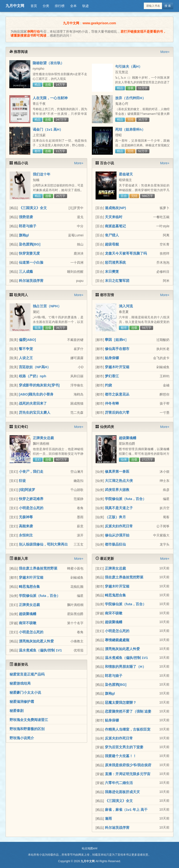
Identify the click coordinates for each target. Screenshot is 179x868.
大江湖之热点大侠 (119, 481)
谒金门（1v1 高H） (48, 129)
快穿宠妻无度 (29, 253)
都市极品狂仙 (115, 544)
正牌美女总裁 (43, 438)
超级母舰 (112, 244)
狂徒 (22, 481)
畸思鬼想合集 (29, 586)
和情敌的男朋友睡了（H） (125, 667)
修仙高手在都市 (117, 349)
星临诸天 (126, 174)
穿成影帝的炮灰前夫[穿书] (39, 385)
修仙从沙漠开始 (117, 535)
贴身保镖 (112, 358)
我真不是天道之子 (119, 508)
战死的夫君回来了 (33, 403)
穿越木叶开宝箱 (117, 367)
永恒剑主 (26, 535)
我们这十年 (42, 174)
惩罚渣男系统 (115, 262)
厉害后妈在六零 (117, 412)
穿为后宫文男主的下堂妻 (124, 747)
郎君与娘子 (28, 226)
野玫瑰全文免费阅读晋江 (29, 720)
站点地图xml (90, 848)
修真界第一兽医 (117, 471)
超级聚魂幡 (128, 438)
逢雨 (108, 818)
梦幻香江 (112, 376)
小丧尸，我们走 (31, 471)
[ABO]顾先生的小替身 (36, 394)
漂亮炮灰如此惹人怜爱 (36, 641)
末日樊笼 (112, 271)
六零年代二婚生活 (119, 783)
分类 (46, 6)
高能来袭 (26, 526)
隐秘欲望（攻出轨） (48, 63)
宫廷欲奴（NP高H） (35, 367)
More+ (165, 52)
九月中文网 (15, 6)
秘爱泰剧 (17, 711)
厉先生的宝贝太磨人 (35, 412)
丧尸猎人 (112, 235)
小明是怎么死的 (31, 508)
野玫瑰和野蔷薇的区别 (27, 729)
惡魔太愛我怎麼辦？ (121, 702)
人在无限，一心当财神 (50, 98)
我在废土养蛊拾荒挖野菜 (38, 568)
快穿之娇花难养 (31, 499)
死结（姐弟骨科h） (130, 129)
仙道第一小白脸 (31, 262)
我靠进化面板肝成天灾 (122, 792)
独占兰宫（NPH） (47, 306)
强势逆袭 (26, 217)
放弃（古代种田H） (130, 98)
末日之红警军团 (117, 281)
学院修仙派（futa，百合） (126, 499)
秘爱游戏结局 (20, 683)
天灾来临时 (114, 217)
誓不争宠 (26, 349)
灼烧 (108, 385)
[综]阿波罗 (27, 490)
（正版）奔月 (115, 517)
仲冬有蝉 (112, 403)
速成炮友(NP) (115, 208)
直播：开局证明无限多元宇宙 (128, 774)
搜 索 (168, 6)
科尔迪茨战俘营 (31, 281)
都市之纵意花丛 (117, 394)
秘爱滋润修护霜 (22, 702)
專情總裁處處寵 (117, 640)
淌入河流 (126, 306)
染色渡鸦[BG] (30, 244)
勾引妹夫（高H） (129, 66)
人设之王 (26, 358)
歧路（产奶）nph (33, 376)
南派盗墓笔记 (115, 226)
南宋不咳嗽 (28, 623)
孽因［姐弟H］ (117, 340)
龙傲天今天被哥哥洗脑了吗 (126, 253)
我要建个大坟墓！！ (121, 756)
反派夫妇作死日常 (119, 526)
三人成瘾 (26, 271)
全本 (73, 6)
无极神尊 (26, 517)
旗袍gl (24, 235)
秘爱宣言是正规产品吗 (27, 674)
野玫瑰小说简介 (22, 738)
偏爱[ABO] (27, 340)
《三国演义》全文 (33, 208)
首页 (34, 6)
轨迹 (86, 6)
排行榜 (60, 6)
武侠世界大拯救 (117, 490)
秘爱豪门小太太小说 (25, 692)
